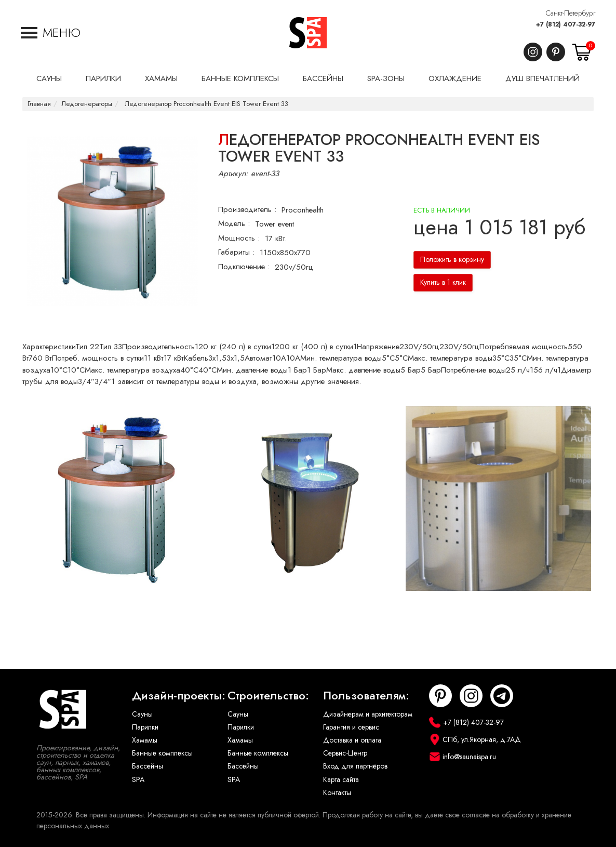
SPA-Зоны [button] (386, 78)
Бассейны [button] (323, 78)
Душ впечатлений (543, 78)
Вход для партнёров (355, 766)
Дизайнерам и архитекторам (368, 714)
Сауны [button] (49, 78)
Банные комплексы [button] (240, 78)
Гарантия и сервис (351, 727)
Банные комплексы (162, 753)
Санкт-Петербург (571, 13)
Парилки (145, 727)
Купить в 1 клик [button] (443, 282)
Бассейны (148, 766)
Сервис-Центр (345, 753)
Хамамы (145, 740)
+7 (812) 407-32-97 (566, 24)
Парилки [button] (103, 78)
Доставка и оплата (352, 740)
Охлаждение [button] (455, 78)
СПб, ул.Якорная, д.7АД (482, 740)
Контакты (337, 793)
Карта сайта (341, 780)
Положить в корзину (452, 260)
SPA (138, 780)
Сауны (142, 714)
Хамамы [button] (161, 78)
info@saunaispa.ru (469, 757)
